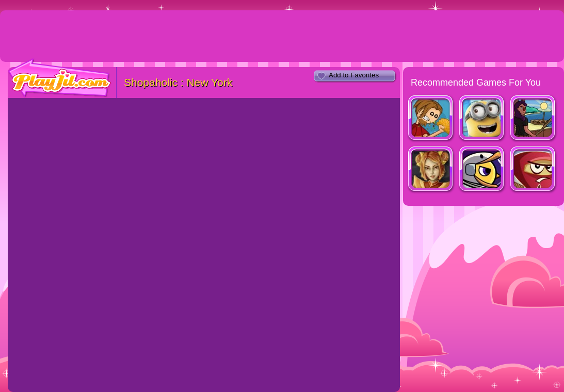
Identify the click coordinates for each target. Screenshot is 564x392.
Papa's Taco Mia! (431, 119)
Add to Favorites (354, 75)
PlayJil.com (60, 78)
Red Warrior (533, 170)
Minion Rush (482, 119)
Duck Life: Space (482, 170)
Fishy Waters (533, 119)
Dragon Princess (431, 170)
